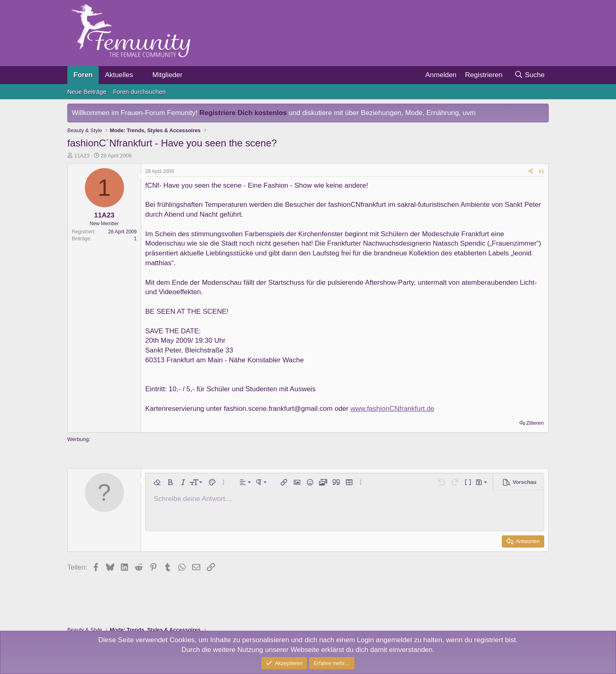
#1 (542, 171)
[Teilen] (531, 172)
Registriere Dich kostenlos (243, 113)
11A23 (82, 156)
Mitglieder (167, 75)
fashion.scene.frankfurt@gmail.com (278, 409)
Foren (83, 75)
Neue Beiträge (87, 92)
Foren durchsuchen (139, 92)
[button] (140, 75)
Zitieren (535, 423)
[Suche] (529, 75)
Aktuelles (119, 75)
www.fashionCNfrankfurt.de (392, 409)
